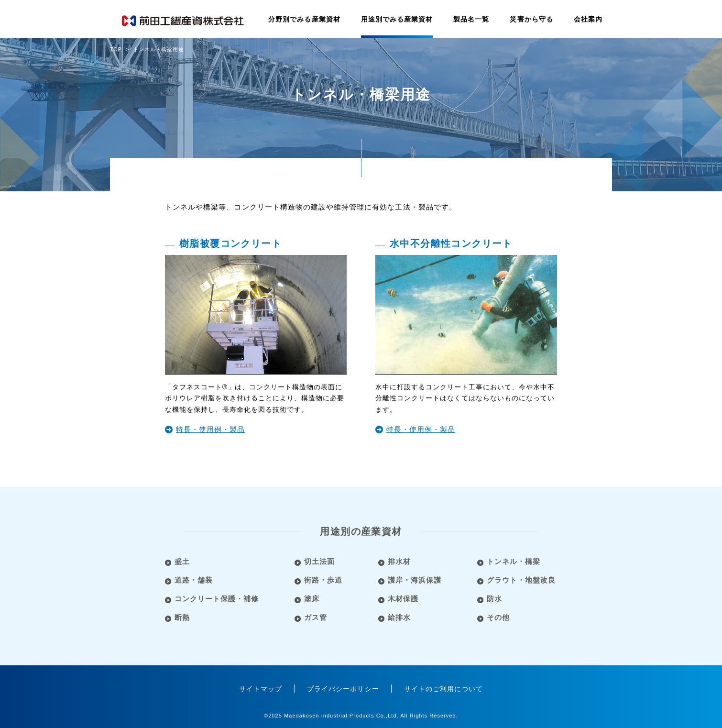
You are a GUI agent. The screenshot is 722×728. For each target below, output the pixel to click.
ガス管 (316, 617)
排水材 (400, 561)
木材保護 (404, 599)
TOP (116, 49)
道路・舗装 (194, 580)
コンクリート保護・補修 (217, 599)
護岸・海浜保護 (415, 580)
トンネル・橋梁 (514, 561)
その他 (499, 617)
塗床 (312, 599)
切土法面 (320, 561)
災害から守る (531, 19)
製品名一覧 (471, 19)
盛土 (182, 561)
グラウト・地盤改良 (522, 580)
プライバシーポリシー (343, 689)
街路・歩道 (324, 580)
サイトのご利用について (444, 689)
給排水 (400, 617)
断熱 (182, 617)
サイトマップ (261, 689)
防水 (495, 599)
